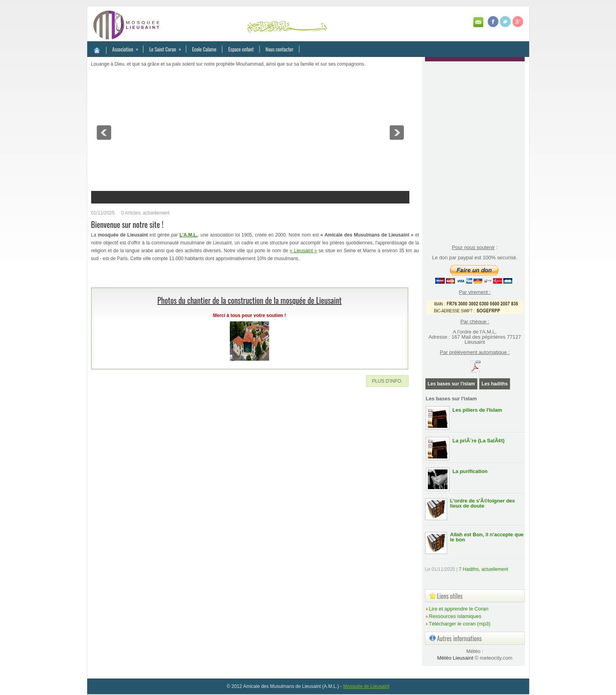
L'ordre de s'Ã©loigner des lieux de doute (483, 503)
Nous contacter (280, 49)
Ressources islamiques (455, 616)
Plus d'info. (387, 381)
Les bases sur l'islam (451, 384)
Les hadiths (495, 384)
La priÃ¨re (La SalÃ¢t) (479, 441)
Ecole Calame (204, 49)
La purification (470, 471)
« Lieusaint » (304, 251)
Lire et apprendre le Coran (459, 609)
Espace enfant (241, 49)
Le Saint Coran (168, 47)
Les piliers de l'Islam (478, 410)
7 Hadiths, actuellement (483, 569)
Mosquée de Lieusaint (366, 686)
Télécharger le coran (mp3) (460, 624)
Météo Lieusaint (455, 658)
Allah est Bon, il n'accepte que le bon (487, 537)
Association (128, 47)
